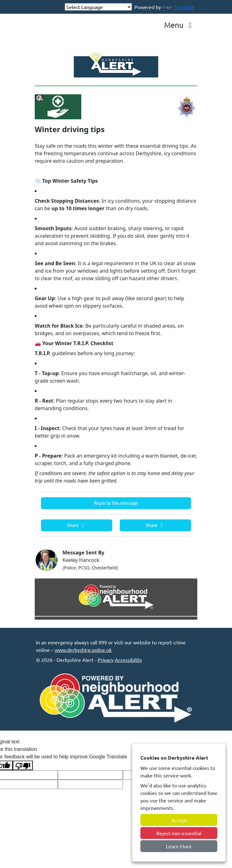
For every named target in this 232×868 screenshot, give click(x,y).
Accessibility (128, 660)
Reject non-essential (179, 833)
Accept (179, 820)
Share (77, 525)
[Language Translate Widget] (98, 7)
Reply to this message (116, 503)
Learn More (179, 846)
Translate (178, 7)
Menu (179, 25)
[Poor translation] (23, 765)
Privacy (106, 660)
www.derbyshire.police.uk (83, 650)
